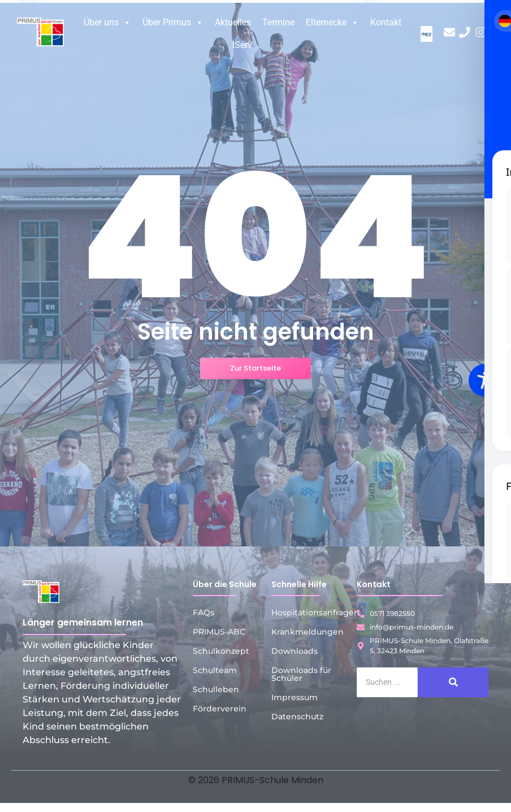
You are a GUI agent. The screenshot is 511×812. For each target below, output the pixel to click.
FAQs (203, 613)
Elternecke (332, 23)
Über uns (107, 23)
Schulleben (216, 689)
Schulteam (215, 670)
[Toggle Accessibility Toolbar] (485, 380)
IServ (242, 45)
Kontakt (386, 22)
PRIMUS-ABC (219, 632)
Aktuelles (233, 22)
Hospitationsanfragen (315, 613)
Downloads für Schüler (301, 674)
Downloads (295, 651)
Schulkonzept (221, 651)
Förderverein (220, 709)
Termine (278, 22)
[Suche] (387, 682)
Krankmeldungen (308, 632)
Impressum (295, 697)
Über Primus (173, 23)
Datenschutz (297, 717)
